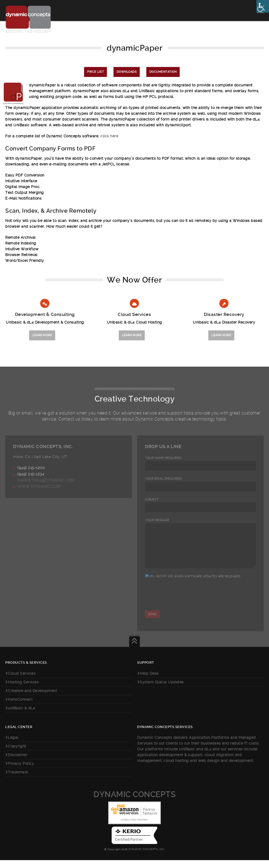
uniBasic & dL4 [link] (21, 716)
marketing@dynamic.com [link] (46, 480)
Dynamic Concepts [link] (134, 802)
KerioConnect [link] (20, 707)
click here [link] (109, 136)
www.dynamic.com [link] (39, 487)
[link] (263, 6)
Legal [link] (13, 745)
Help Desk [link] (149, 681)
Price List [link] (95, 72)
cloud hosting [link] (177, 768)
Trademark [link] (18, 780)
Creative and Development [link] (32, 699)
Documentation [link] (163, 72)
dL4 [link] (208, 757)
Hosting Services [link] (23, 690)
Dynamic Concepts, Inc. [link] (146, 857)
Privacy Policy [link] (21, 771)
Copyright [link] (17, 754)
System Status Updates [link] (162, 690)
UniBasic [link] (187, 757)
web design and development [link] (226, 768)
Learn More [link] (42, 335)
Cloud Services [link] (22, 681)
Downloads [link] (127, 72)
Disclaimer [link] (18, 763)
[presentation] (185, 606)
